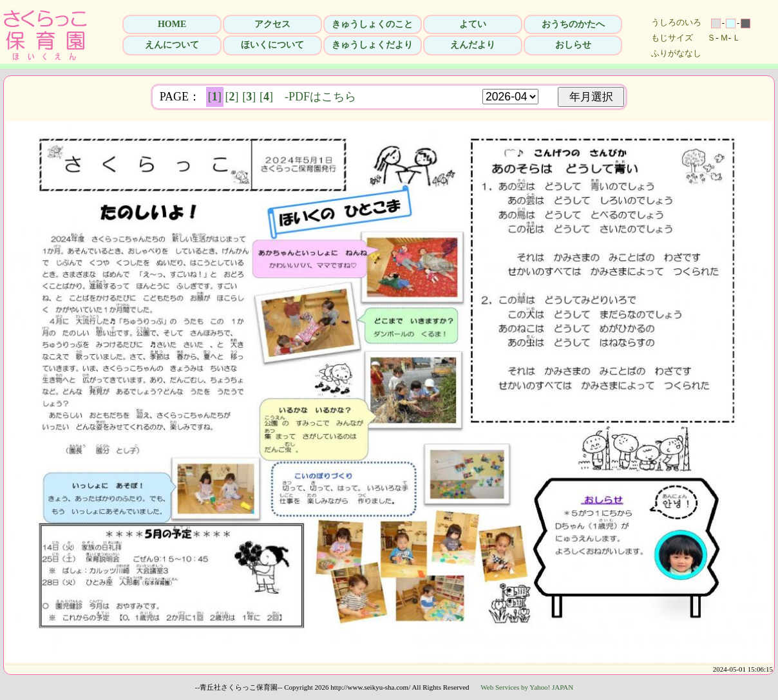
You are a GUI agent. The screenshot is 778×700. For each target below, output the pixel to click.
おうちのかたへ (573, 24)
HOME (172, 24)
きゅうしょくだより (372, 45)
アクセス (272, 24)
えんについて (172, 45)
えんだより (473, 45)
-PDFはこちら (320, 97)
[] (215, 97)
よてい (473, 24)
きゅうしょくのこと (372, 24)
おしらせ (573, 45)
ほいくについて (272, 45)
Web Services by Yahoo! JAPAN (527, 687)
